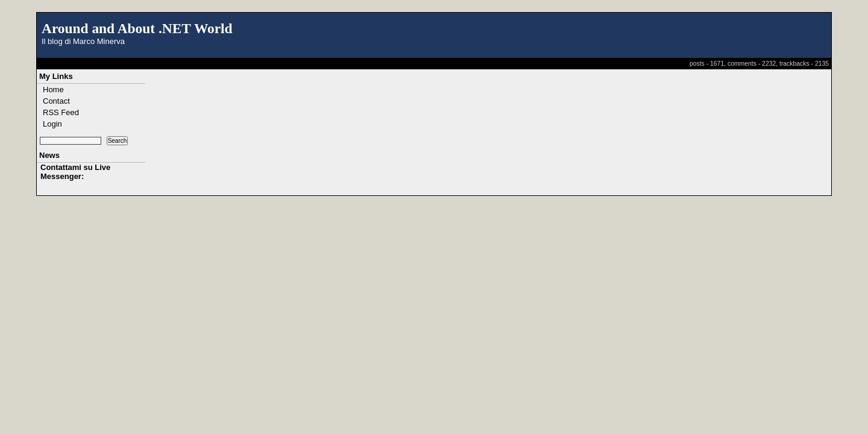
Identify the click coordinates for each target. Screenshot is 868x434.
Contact (56, 101)
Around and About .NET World (137, 28)
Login (52, 124)
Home (53, 90)
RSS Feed (61, 112)
